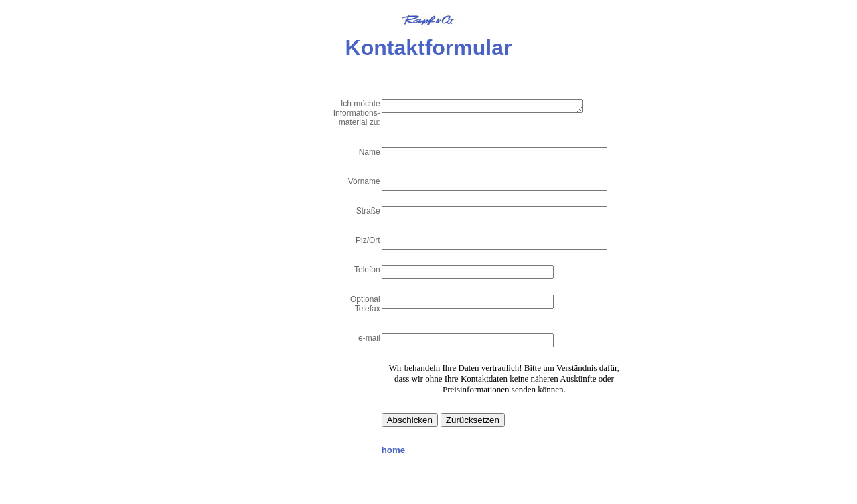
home (393, 450)
